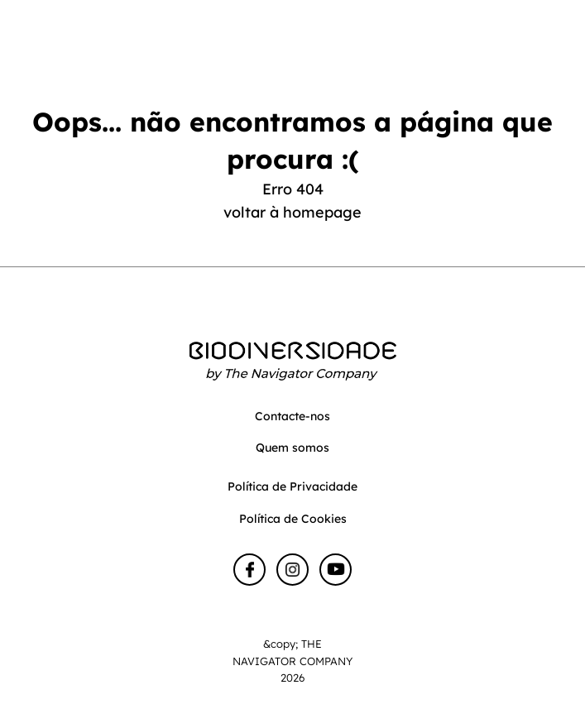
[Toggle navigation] (557, 44)
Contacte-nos (292, 416)
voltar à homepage (292, 212)
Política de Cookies (293, 519)
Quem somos (292, 448)
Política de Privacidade (292, 486)
